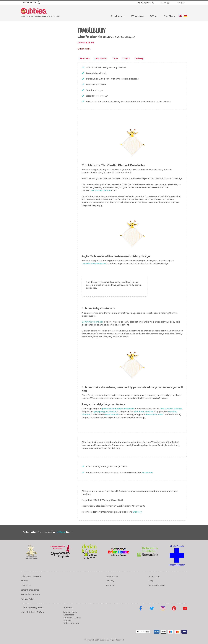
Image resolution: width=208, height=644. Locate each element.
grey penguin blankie (105, 412)
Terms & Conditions (30, 594)
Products (116, 16)
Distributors (112, 576)
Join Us (24, 581)
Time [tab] (115, 58)
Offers (154, 16)
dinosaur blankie (154, 415)
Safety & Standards (30, 590)
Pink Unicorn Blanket (171, 409)
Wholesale (137, 16)
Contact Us (26, 585)
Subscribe (147, 472)
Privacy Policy (28, 599)
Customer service (29, 2)
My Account (155, 576)
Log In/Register (144, 3)
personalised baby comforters (118, 409)
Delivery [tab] (139, 58)
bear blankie (112, 415)
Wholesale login (157, 585)
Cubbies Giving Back (31, 576)
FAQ (151, 581)
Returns (110, 585)
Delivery (137, 512)
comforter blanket (101, 190)
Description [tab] (101, 58)
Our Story (169, 16)
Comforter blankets (92, 322)
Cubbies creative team (94, 264)
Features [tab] (85, 58)
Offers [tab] (126, 58)
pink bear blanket (143, 412)
